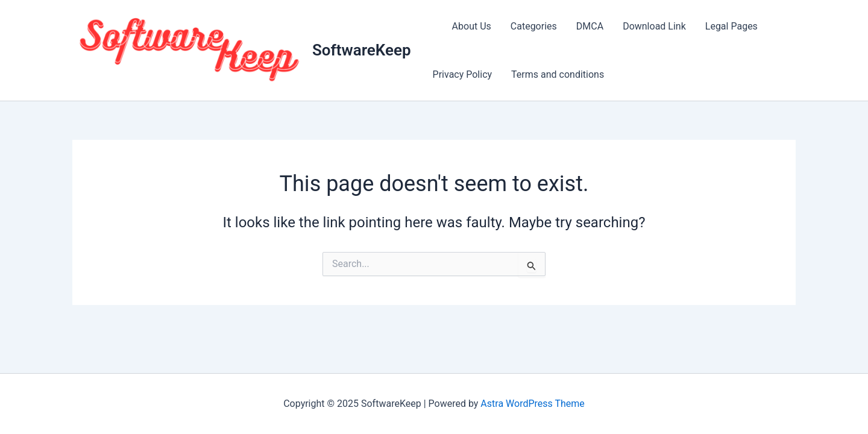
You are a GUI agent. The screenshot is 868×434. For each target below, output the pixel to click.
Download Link (654, 26)
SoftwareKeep (362, 50)
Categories (534, 26)
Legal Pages (731, 26)
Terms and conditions (558, 74)
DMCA (590, 26)
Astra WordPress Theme (532, 404)
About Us (472, 26)
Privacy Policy (463, 74)
